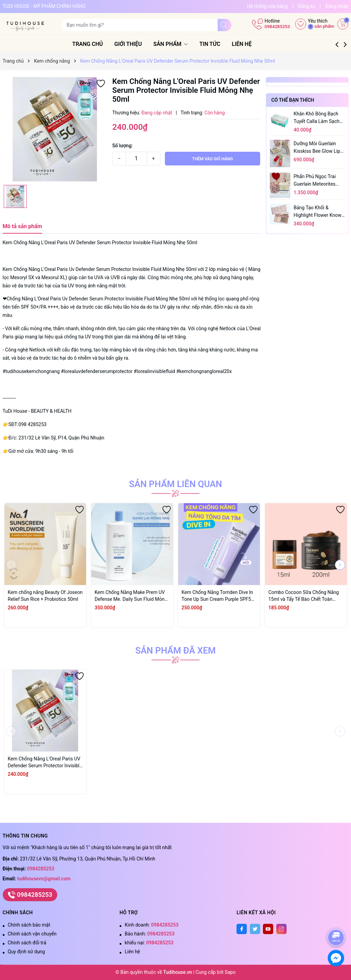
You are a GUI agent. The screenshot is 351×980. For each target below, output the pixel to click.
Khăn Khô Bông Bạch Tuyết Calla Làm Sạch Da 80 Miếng (317, 118)
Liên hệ (250, 44)
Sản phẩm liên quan (175, 484)
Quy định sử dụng (27, 952)
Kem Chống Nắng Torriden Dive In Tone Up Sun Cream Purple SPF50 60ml (218, 596)
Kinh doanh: (152, 925)
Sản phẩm (179, 44)
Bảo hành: (150, 934)
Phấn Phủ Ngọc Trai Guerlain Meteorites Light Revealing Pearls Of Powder (317, 181)
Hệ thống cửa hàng (267, 6)
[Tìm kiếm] (225, 25)
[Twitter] (255, 929)
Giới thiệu (136, 44)
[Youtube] (268, 929)
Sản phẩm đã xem (176, 650)
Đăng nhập (337, 6)
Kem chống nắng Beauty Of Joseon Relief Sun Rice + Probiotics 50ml (45, 596)
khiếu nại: (149, 943)
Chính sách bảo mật (29, 925)
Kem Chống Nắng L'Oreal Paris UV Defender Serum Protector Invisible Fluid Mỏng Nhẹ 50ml (45, 762)
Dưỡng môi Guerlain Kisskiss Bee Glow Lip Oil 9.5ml (317, 148)
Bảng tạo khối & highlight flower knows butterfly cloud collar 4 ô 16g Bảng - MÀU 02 (319, 212)
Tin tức (218, 44)
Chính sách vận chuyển (32, 934)
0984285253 (277, 27)
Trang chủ (96, 44)
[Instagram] (281, 929)
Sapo (230, 972)
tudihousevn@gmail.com (44, 879)
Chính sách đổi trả (27, 943)
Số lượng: (123, 146)
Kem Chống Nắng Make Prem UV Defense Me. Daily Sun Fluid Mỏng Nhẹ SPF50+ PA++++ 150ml (131, 596)
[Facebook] (242, 929)
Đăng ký (306, 6)
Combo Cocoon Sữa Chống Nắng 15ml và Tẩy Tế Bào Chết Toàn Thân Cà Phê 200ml (304, 596)
